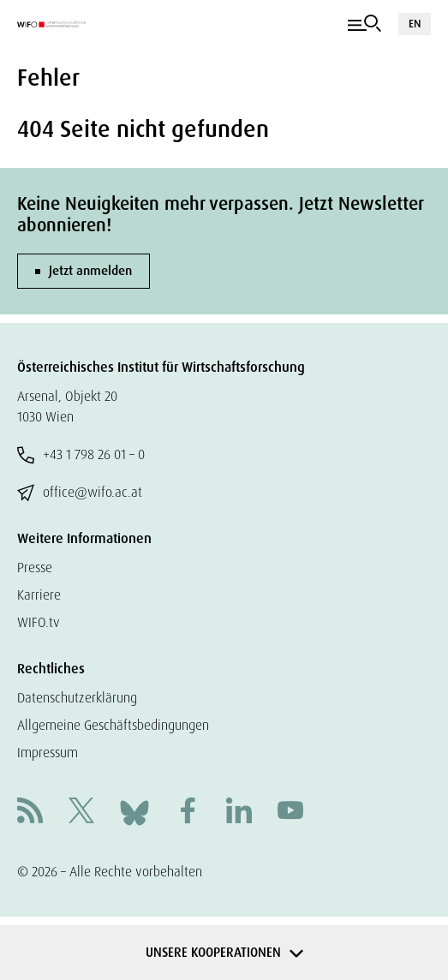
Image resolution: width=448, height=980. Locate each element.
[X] (81, 813)
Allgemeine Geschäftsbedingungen (113, 725)
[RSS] (30, 813)
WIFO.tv (39, 622)
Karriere (39, 595)
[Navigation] (364, 24)
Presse (35, 568)
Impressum (48, 753)
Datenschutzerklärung (77, 698)
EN (415, 24)
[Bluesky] (134, 812)
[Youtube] (290, 813)
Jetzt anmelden (90, 271)
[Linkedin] (239, 813)
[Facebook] (188, 813)
